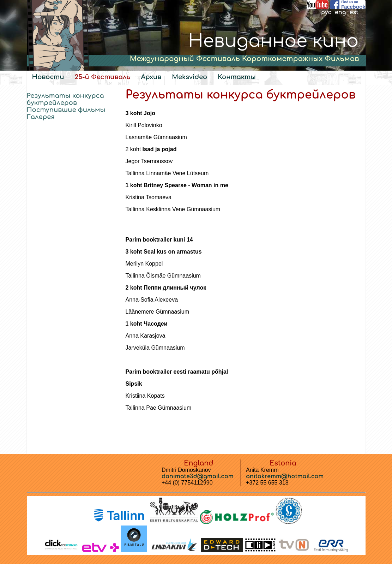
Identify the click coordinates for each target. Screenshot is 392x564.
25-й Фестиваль (102, 77)
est (354, 12)
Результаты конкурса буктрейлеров (65, 99)
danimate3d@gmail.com (198, 476)
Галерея (41, 117)
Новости (48, 77)
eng (340, 12)
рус (326, 12)
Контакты (237, 77)
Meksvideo (189, 77)
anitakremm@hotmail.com (285, 476)
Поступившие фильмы (66, 110)
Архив (151, 77)
